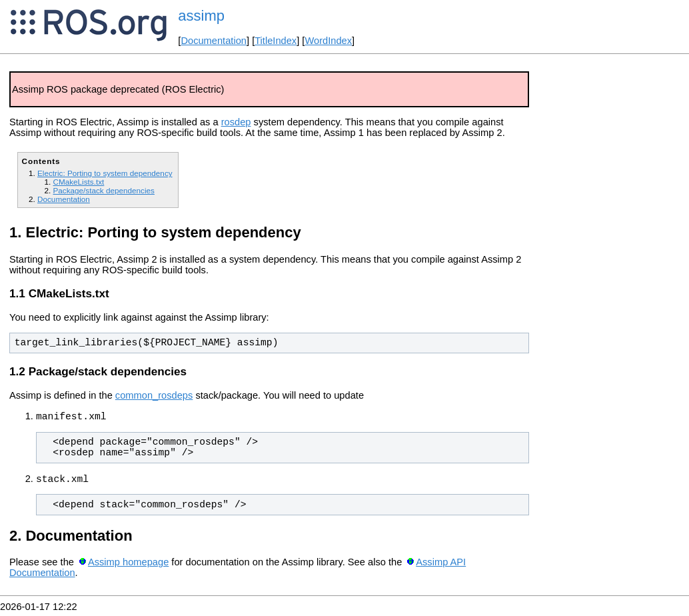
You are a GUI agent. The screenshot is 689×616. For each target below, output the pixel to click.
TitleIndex (276, 41)
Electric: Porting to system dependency (105, 173)
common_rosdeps (154, 395)
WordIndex (328, 41)
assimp (201, 16)
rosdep (236, 122)
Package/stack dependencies (103, 190)
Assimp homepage (128, 566)
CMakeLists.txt (78, 182)
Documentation (214, 41)
